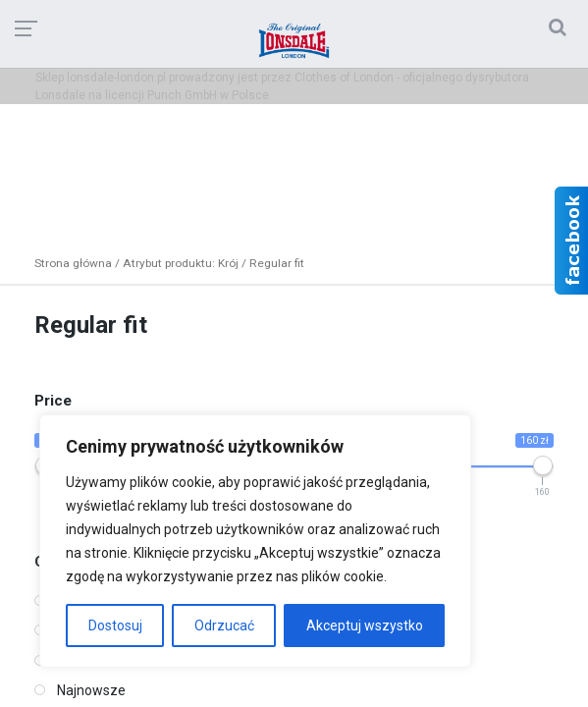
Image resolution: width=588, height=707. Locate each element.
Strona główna (73, 263)
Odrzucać (224, 625)
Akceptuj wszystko (365, 625)
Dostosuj (115, 625)
